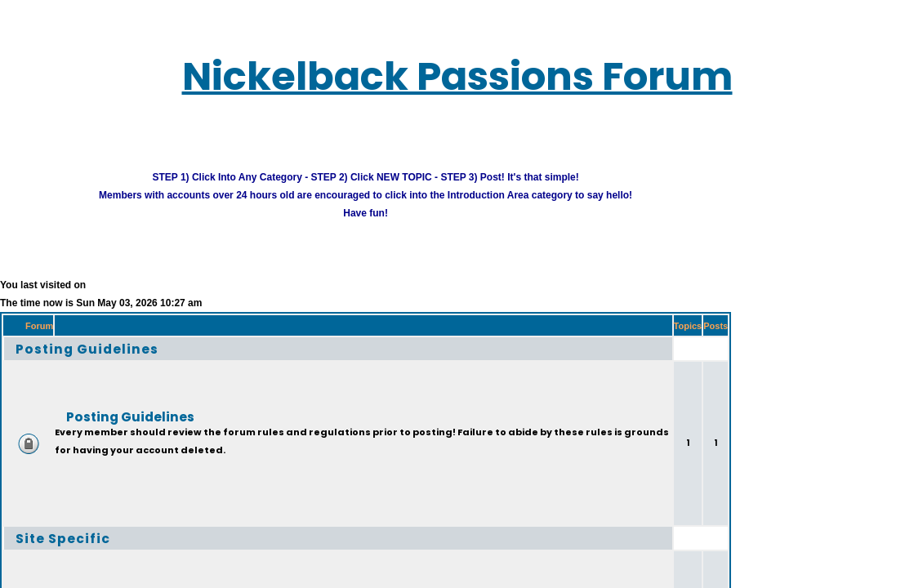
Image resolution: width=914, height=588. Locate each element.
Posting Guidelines (69, 339)
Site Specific (49, 529)
